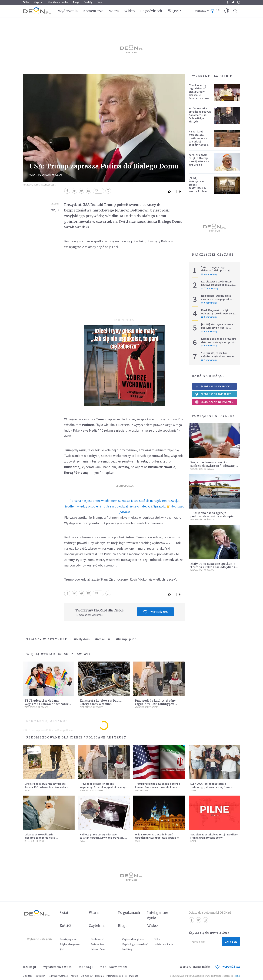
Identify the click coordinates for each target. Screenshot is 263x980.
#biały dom (82, 639)
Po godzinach (151, 11)
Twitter (233, 2)
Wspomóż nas (155, 612)
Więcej (173, 11)
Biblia (26, 2)
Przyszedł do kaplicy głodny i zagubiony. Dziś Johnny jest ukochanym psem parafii (156, 704)
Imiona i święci (99, 949)
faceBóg (88, 2)
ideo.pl (237, 976)
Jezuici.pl (29, 967)
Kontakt (74, 976)
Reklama (99, 976)
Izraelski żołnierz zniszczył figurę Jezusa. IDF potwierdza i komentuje (46, 785)
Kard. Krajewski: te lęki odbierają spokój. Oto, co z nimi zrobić (199, 160)
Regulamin (40, 976)
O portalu (27, 976)
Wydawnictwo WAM (58, 967)
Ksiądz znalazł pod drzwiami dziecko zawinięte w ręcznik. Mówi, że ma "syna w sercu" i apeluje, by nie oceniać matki (219, 344)
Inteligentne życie (158, 915)
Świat (32, 175)
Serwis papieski (68, 939)
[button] (227, 11)
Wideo (129, 11)
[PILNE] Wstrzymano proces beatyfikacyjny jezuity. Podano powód (198, 186)
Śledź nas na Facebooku (213, 386)
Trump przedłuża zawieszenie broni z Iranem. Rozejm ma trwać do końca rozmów (158, 787)
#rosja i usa (103, 639)
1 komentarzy (209, 360)
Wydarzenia (68, 11)
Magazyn (38, 2)
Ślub (62, 949)
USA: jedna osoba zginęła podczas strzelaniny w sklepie (212, 515)
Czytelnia (97, 926)
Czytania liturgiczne (133, 939)
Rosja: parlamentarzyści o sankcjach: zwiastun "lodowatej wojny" (213, 466)
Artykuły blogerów (70, 944)
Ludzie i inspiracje (163, 944)
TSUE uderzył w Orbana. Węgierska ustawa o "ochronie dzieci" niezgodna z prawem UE (47, 704)
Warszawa (200, 11)
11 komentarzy (210, 288)
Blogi (76, 2)
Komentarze (93, 11)
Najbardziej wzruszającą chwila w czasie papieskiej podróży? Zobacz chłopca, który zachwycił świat (199, 141)
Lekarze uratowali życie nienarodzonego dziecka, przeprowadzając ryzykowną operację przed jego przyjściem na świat (48, 839)
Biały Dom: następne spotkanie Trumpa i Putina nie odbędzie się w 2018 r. (214, 567)
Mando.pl (86, 967)
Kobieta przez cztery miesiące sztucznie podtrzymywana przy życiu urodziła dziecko (102, 838)
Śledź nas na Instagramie (214, 402)
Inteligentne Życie (35, 841)
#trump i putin (126, 639)
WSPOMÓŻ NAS (228, 967)
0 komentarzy (209, 303)
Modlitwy (127, 949)
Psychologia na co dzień (135, 944)
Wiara (114, 11)
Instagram (239, 2)
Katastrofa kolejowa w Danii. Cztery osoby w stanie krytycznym (101, 704)
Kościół (66, 926)
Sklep (100, 2)
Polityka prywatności (58, 976)
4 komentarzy (209, 274)
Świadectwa (98, 944)
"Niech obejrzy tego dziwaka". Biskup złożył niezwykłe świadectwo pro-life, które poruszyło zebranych (199, 97)
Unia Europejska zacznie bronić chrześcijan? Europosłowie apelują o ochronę (157, 838)
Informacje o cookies (116, 976)
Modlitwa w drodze (58, 2)
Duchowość (97, 939)
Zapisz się (231, 942)
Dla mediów (87, 976)
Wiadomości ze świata (50, 175)
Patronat (134, 976)
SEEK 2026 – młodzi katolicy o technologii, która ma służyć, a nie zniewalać (211, 787)
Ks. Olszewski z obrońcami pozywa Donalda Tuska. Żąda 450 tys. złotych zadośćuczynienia (200, 117)
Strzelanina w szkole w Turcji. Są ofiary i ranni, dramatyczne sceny (214, 836)
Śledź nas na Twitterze (213, 394)
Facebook (227, 2)
